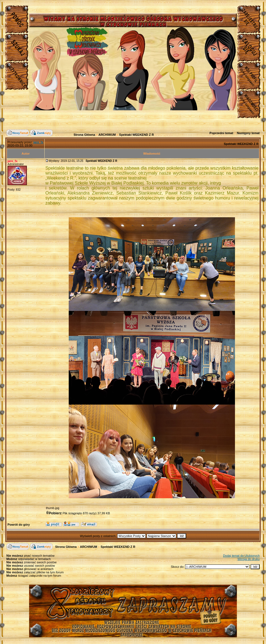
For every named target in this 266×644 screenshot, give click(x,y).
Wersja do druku (249, 559)
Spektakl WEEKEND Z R (136, 135)
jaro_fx (12, 161)
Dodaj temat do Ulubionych (241, 556)
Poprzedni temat (221, 133)
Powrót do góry (19, 525)
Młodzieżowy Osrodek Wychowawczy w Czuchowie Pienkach (133, 606)
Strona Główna (85, 135)
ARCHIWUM (107, 135)
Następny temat (248, 133)
